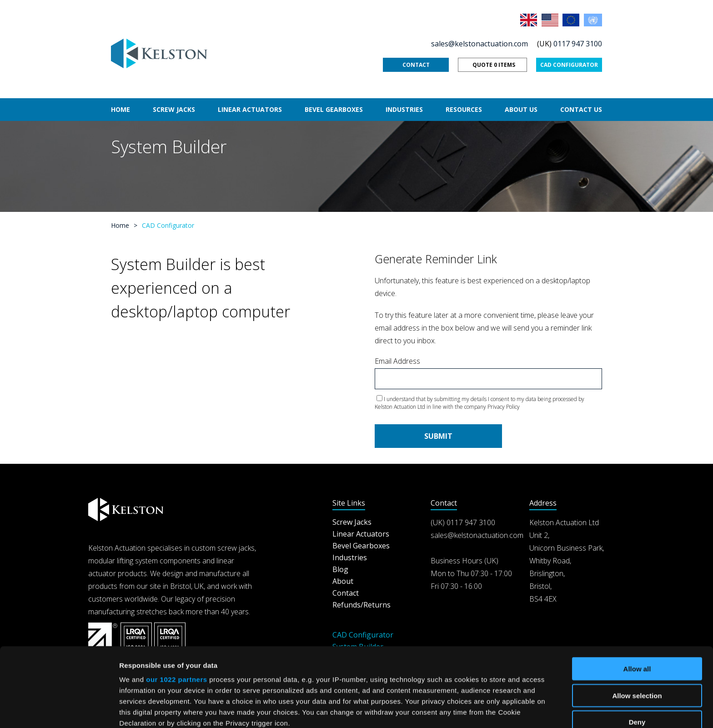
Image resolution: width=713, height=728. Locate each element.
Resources (464, 109)
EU (572, 20)
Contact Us (581, 109)
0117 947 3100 (578, 44)
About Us (521, 109)
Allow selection (637, 621)
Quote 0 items (494, 65)
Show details (477, 710)
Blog (340, 569)
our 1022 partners (176, 605)
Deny (637, 648)
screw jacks (236, 548)
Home (121, 109)
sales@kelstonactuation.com (480, 44)
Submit (438, 436)
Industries (404, 109)
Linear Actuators (250, 109)
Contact (416, 65)
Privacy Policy (504, 407)
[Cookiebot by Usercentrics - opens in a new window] (59, 710)
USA (551, 20)
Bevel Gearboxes (334, 109)
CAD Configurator (569, 65)
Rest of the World (593, 20)
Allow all (637, 595)
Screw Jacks (174, 109)
